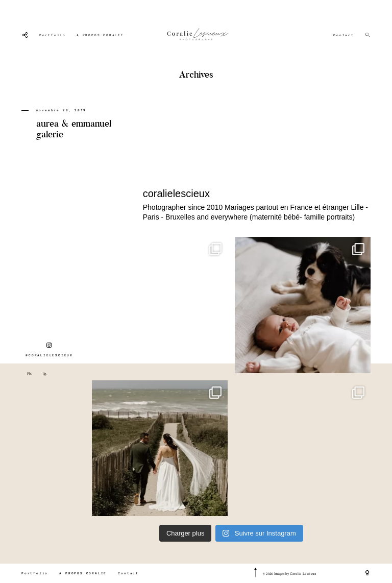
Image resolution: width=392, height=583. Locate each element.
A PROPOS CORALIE (100, 35)
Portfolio (53, 35)
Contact (344, 35)
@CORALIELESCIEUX (49, 350)
